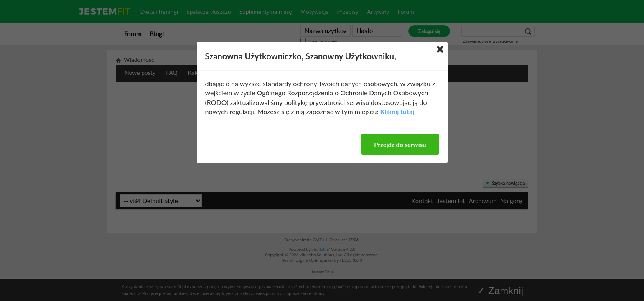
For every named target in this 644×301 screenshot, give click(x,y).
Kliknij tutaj (397, 111)
